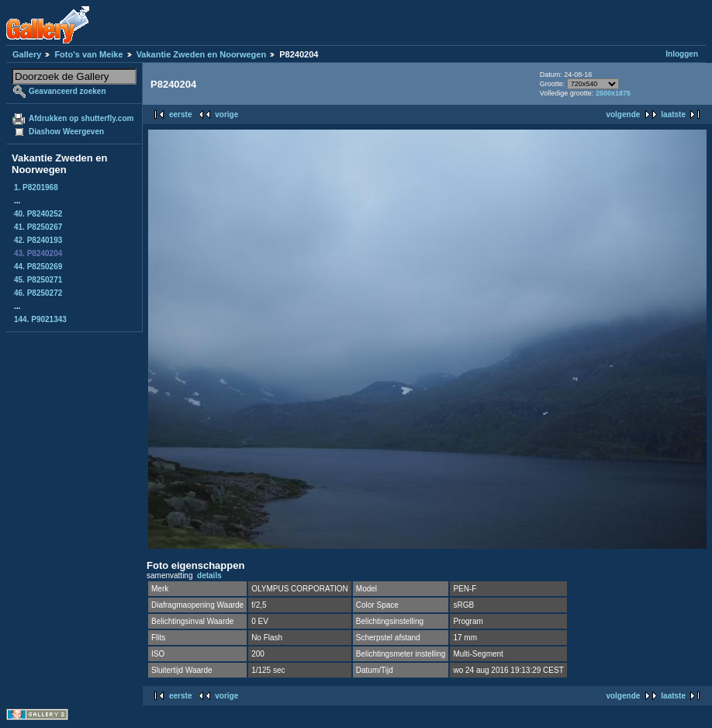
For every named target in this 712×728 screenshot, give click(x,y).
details (209, 575)
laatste (673, 114)
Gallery (27, 54)
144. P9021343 (40, 319)
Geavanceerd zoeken (67, 91)
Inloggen (682, 54)
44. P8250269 (38, 267)
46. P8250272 (38, 293)
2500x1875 (613, 93)
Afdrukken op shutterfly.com (81, 118)
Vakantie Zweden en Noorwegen (202, 54)
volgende (623, 114)
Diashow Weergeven (66, 132)
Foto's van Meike (88, 54)
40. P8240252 (38, 214)
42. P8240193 (38, 240)
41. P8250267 (38, 227)
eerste (180, 114)
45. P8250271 (38, 280)
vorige (226, 114)
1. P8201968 (36, 187)
